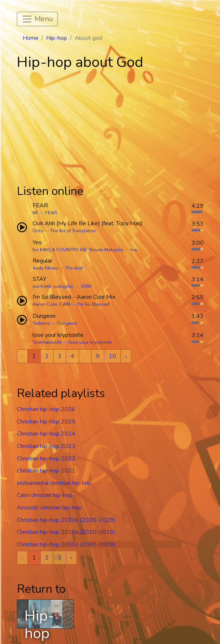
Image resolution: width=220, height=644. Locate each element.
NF (36, 213)
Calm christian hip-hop (45, 495)
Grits (38, 231)
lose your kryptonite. (91, 342)
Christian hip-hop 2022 (46, 459)
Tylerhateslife (47, 342)
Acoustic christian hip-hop (49, 508)
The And (74, 268)
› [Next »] (126, 356)
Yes (134, 250)
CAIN (65, 304)
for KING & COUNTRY (55, 250)
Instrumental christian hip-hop (54, 483)
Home (31, 38)
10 (112, 356)
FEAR (51, 213)
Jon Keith (42, 286)
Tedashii (41, 323)
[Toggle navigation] (37, 19)
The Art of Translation (73, 231)
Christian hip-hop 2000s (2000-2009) (66, 545)
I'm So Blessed (93, 304)
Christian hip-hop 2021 (46, 471)
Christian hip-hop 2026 (46, 409)
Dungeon (67, 323)
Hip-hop (57, 38)
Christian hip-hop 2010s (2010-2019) (66, 532)
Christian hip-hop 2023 (46, 446)
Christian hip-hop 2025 (46, 422)
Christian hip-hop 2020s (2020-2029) (66, 520)
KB (83, 250)
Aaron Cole (45, 304)
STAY (86, 286)
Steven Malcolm (106, 250)
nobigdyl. (64, 286)
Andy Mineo (45, 268)
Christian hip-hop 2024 (46, 434)
